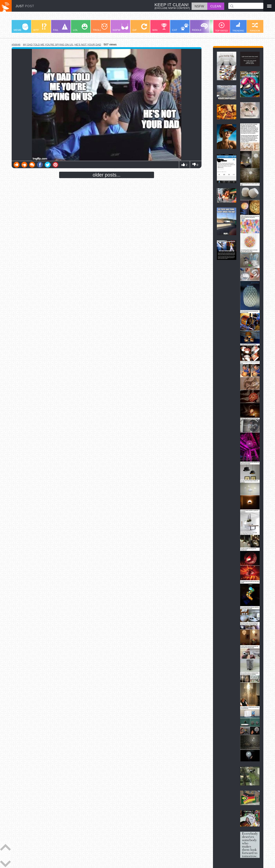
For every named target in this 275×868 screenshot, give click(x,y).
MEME (21, 27)
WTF (40, 27)
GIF (140, 27)
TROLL (100, 27)
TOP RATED (221, 27)
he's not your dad (88, 45)
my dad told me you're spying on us (48, 45)
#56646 (16, 45)
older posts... (107, 175)
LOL (80, 27)
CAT (180, 27)
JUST (25, 6)
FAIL (60, 27)
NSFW (120, 27)
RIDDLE (200, 27)
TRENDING (238, 27)
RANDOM (255, 27)
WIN (160, 27)
